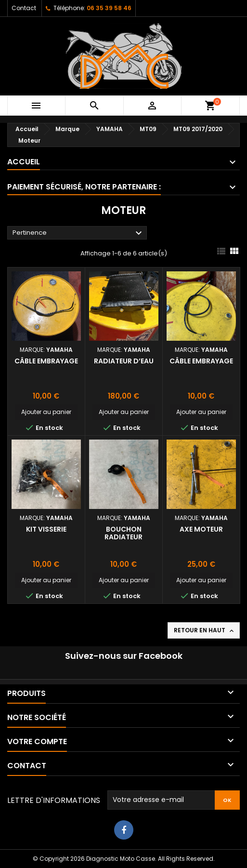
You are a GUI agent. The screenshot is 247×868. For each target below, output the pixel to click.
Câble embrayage (46, 361)
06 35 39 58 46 (109, 8)
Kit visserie (46, 529)
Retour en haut (205, 630)
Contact (24, 8)
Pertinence (78, 233)
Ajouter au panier (46, 412)
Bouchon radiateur (123, 533)
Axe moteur (201, 529)
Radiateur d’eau (124, 361)
